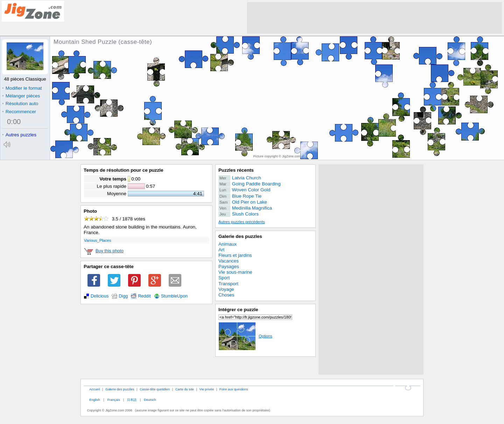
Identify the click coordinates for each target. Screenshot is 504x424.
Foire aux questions (234, 389)
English (95, 400)
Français (114, 400)
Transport (228, 284)
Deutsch (150, 400)
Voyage (226, 289)
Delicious (100, 296)
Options (245, 336)
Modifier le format (22, 88)
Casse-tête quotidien (155, 389)
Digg (123, 296)
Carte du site (185, 389)
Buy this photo (110, 251)
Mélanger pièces (21, 96)
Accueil (94, 389)
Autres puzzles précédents (242, 222)
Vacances (229, 261)
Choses (226, 295)
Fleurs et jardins (235, 255)
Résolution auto (20, 104)
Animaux (227, 244)
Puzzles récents (236, 170)
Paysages (229, 266)
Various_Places (97, 240)
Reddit (144, 296)
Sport (224, 278)
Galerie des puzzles (240, 236)
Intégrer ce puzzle (238, 310)
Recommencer (19, 112)
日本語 (132, 400)
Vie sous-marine (235, 272)
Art (221, 250)
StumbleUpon (174, 296)
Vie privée (207, 389)
